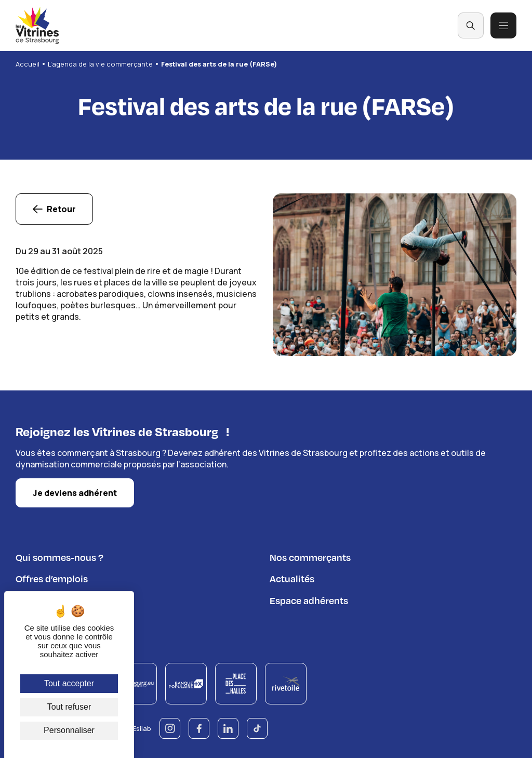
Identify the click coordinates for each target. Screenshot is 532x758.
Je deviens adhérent (75, 492)
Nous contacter (50, 599)
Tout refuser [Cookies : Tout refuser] (69, 707)
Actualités (292, 577)
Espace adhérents (309, 599)
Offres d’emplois (52, 577)
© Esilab (138, 727)
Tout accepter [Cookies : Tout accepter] (69, 683)
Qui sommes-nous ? (59, 556)
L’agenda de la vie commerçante (100, 64)
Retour (61, 209)
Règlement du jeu (54, 620)
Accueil (28, 64)
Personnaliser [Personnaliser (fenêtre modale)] (69, 730)
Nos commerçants (310, 556)
